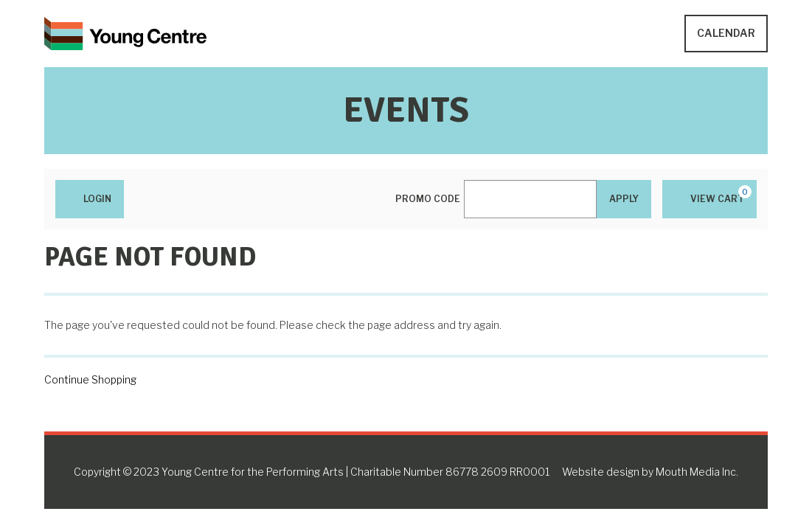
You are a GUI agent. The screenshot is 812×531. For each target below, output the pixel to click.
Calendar (726, 33)
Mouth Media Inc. (697, 472)
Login (90, 198)
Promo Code (428, 199)
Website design (601, 472)
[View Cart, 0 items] (709, 199)
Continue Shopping (90, 379)
